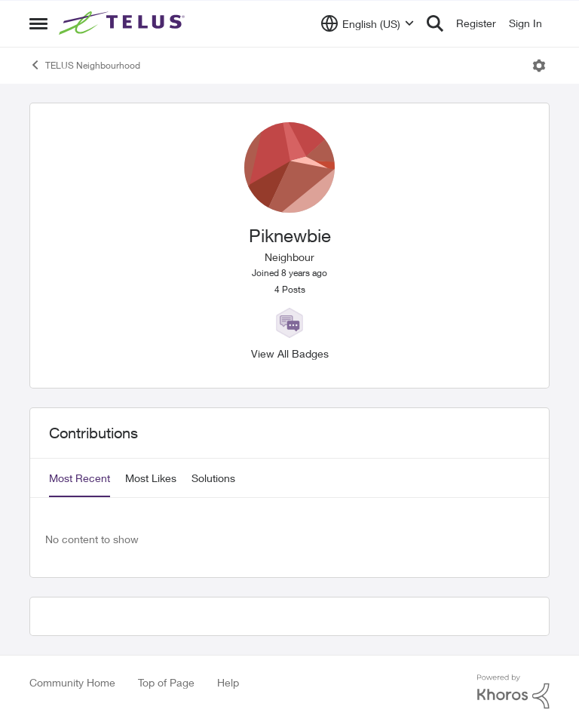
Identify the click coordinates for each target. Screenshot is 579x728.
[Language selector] (368, 23)
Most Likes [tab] (151, 478)
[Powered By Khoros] (513, 692)
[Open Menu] (539, 66)
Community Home (72, 682)
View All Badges (290, 353)
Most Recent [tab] (80, 478)
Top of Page (166, 682)
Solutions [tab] (213, 478)
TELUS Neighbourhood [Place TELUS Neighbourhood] (85, 65)
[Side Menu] (38, 23)
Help (228, 682)
